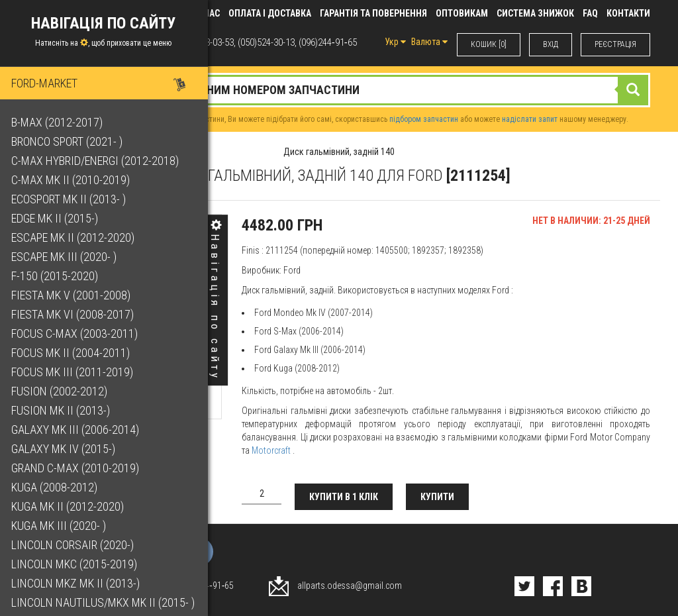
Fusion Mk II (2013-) (63, 410)
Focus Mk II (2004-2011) (73, 353)
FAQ (590, 13)
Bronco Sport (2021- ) (69, 141)
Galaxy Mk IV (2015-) (65, 449)
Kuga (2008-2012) (56, 487)
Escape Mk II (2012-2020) (75, 237)
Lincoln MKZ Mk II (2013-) (77, 583)
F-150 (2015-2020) (57, 276)
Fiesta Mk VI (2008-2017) (74, 314)
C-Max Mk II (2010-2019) (73, 180)
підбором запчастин (424, 119)
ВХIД (551, 44)
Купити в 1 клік (344, 497)
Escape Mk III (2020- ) (66, 257)
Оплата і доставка (270, 13)
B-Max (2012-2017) (59, 122)
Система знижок (535, 13)
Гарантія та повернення (373, 13)
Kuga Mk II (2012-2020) (70, 506)
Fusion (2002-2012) (61, 391)
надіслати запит (530, 119)
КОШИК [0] (489, 44)
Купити (437, 497)
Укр (395, 42)
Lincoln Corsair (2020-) (74, 545)
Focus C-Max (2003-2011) (76, 334)
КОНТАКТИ (628, 13)
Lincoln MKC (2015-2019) (76, 564)
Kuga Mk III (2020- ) (61, 526)
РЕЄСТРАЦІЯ (615, 44)
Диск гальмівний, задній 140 (339, 152)
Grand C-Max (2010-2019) (77, 468)
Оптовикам (462, 13)
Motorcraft (271, 450)
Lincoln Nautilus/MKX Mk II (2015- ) (105, 602)
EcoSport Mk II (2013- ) (71, 199)
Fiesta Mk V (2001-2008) (73, 295)
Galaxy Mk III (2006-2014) (77, 430)
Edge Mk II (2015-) (57, 218)
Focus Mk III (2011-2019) (74, 372)
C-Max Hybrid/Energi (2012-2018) (97, 161)
